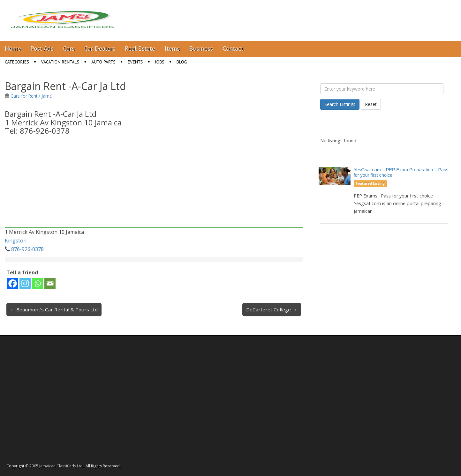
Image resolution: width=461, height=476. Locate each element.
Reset (371, 104)
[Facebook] (13, 283)
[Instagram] (25, 283)
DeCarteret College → (272, 309)
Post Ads (42, 48)
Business (201, 48)
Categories (17, 62)
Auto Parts (103, 62)
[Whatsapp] (38, 283)
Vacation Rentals (60, 62)
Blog (182, 62)
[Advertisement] (154, 183)
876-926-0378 (27, 249)
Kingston (16, 241)
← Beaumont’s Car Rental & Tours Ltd (54, 309)
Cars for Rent (24, 96)
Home (13, 48)
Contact (233, 48)
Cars (69, 48)
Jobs (159, 62)
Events (135, 62)
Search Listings (340, 104)
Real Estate (140, 48)
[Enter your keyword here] (382, 89)
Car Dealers (100, 48)
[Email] (50, 283)
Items (172, 48)
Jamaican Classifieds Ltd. (61, 466)
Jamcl (47, 96)
